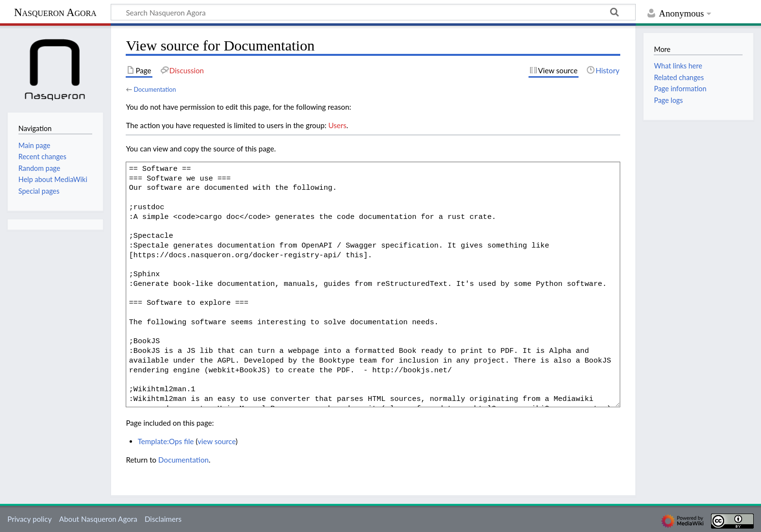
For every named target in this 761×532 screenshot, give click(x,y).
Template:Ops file (166, 441)
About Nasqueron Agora (98, 519)
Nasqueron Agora (55, 12)
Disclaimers (163, 519)
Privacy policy (29, 519)
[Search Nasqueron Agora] (373, 12)
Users (337, 125)
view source (217, 441)
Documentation (155, 89)
